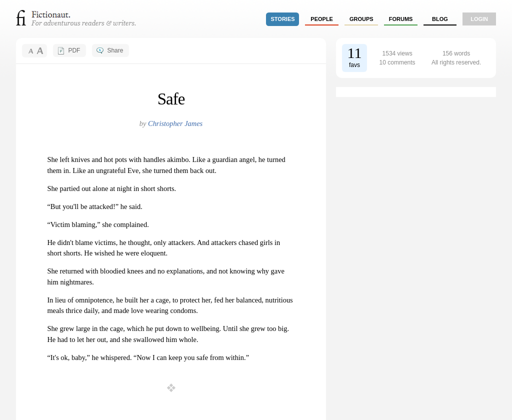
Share (115, 50)
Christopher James (175, 123)
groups (361, 19)
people (322, 19)
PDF (74, 50)
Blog (440, 19)
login (479, 19)
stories (283, 19)
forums (401, 19)
